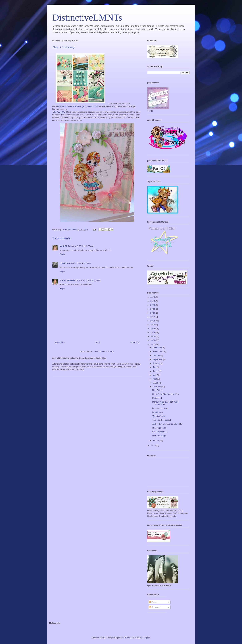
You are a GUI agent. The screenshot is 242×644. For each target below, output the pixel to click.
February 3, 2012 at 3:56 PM (88, 280)
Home (98, 342)
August (156, 363)
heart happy (158, 412)
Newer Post (60, 342)
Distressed (157, 398)
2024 (153, 305)
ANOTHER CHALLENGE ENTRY (167, 424)
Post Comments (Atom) (103, 352)
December (158, 348)
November (158, 352)
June (155, 371)
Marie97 (63, 246)
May (155, 375)
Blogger (146, 638)
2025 (153, 301)
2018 (153, 321)
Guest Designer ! (160, 432)
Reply (62, 254)
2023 (153, 309)
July (155, 367)
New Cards (157, 390)
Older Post (135, 342)
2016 (153, 328)
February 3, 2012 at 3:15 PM (78, 263)
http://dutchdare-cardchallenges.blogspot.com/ (78, 106)
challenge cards (159, 428)
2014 (153, 336)
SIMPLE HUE (59, 112)
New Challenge (159, 436)
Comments (155, 607)
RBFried (127, 638)
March (156, 383)
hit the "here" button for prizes (165, 394)
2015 (153, 333)
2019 (153, 317)
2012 (153, 344)
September (158, 359)
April (155, 379)
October (157, 355)
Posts (153, 602)
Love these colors (160, 408)
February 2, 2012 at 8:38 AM (81, 246)
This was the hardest (161, 420)
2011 (153, 445)
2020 (153, 313)
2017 (153, 325)
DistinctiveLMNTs (87, 17)
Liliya (62, 263)
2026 (153, 297)
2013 (153, 340)
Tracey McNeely (67, 280)
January (157, 440)
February (157, 387)
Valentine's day (159, 416)
